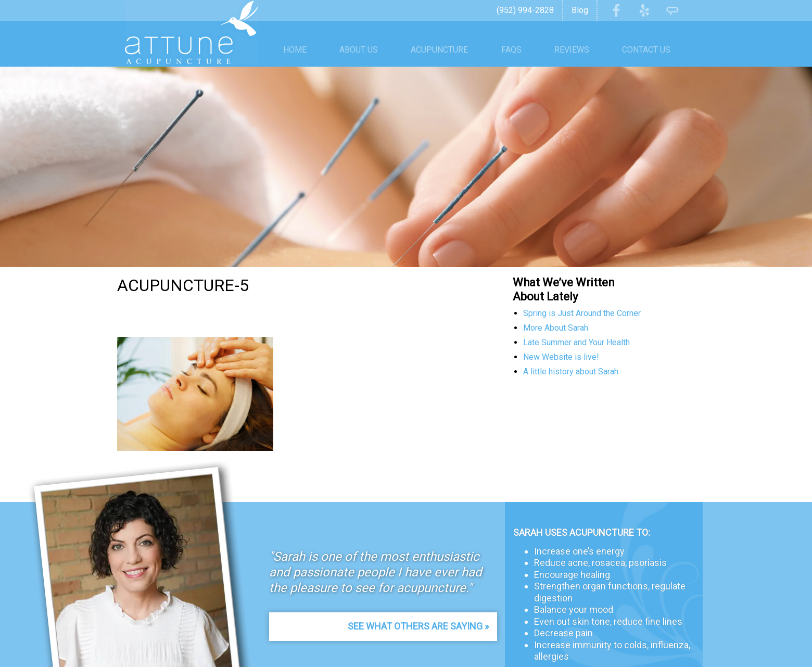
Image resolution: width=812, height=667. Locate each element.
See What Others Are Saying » (418, 626)
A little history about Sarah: (572, 372)
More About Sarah (556, 328)
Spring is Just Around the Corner (582, 313)
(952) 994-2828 (525, 10)
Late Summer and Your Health (576, 342)
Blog (580, 10)
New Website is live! (561, 357)
